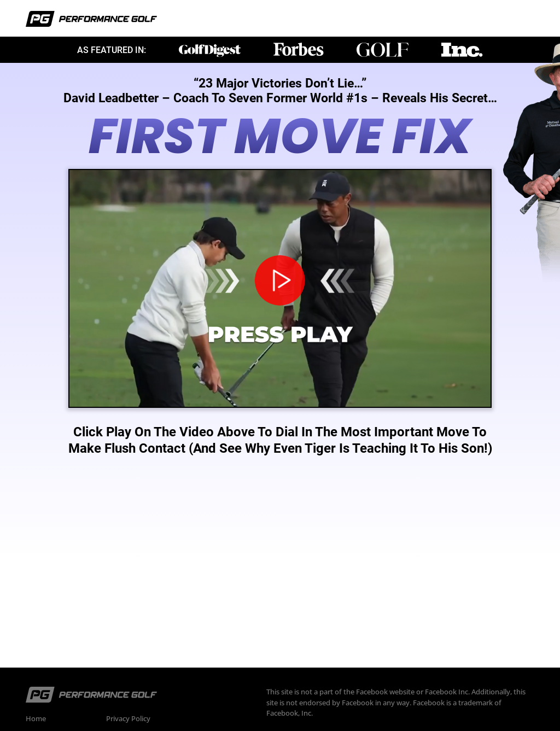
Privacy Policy (128, 718)
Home (36, 718)
